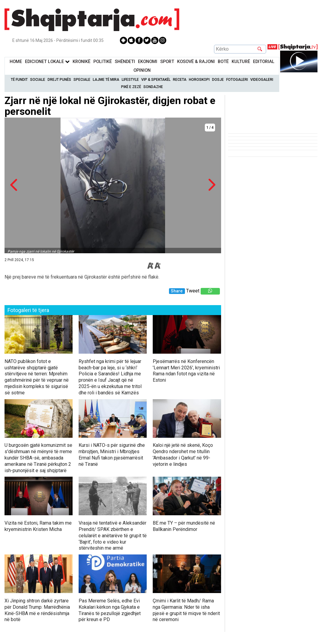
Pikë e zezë (131, 87)
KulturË (241, 62)
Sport (167, 62)
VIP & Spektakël (156, 80)
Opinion (142, 70)
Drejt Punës (59, 80)
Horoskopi (199, 80)
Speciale (82, 80)
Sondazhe (153, 87)
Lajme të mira (106, 80)
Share (177, 291)
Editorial (264, 62)
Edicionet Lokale (47, 62)
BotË (223, 62)
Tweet (193, 291)
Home (16, 62)
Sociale (38, 80)
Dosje (218, 80)
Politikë (103, 62)
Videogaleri (262, 80)
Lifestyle (130, 80)
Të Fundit (19, 80)
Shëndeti (125, 62)
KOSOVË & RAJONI (196, 62)
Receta (180, 80)
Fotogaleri (237, 80)
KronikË (81, 62)
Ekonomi (148, 62)
